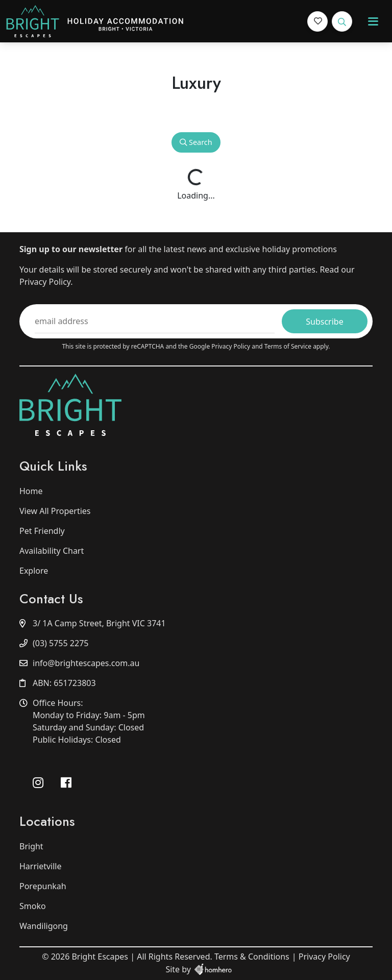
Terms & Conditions (252, 957)
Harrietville (41, 866)
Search (196, 142)
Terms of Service (289, 346)
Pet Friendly (42, 531)
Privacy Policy (231, 346)
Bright (31, 846)
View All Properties (55, 511)
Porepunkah (43, 886)
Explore (34, 571)
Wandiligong (44, 926)
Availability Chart (52, 551)
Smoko (33, 906)
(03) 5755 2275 (60, 643)
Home (31, 491)
